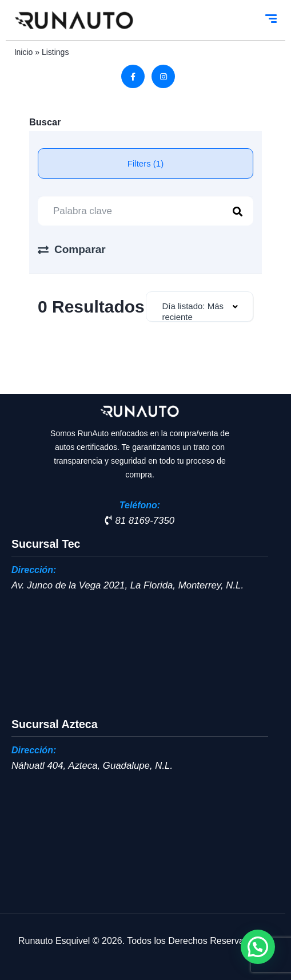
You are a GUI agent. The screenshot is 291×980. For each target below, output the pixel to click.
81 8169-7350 (140, 521)
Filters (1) (145, 163)
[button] (258, 947)
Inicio (24, 52)
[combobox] (200, 307)
